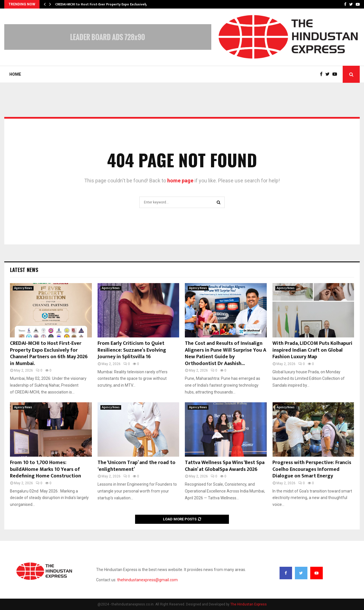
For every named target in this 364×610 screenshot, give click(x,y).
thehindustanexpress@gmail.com (147, 580)
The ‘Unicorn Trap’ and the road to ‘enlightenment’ (136, 466)
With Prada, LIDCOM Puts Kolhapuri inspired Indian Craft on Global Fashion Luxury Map (312, 350)
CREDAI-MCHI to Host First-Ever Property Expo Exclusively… (103, 4)
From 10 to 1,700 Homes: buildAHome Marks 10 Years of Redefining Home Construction (45, 469)
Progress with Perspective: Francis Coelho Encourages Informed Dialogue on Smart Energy (312, 469)
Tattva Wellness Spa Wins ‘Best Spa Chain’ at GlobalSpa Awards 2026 (225, 466)
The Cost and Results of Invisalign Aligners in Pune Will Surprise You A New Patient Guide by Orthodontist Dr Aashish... (226, 353)
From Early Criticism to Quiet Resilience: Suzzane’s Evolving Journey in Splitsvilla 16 (132, 350)
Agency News (23, 288)
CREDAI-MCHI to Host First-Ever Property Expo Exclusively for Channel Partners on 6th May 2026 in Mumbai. (49, 353)
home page (180, 181)
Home (15, 74)
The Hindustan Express (249, 604)
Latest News (24, 270)
